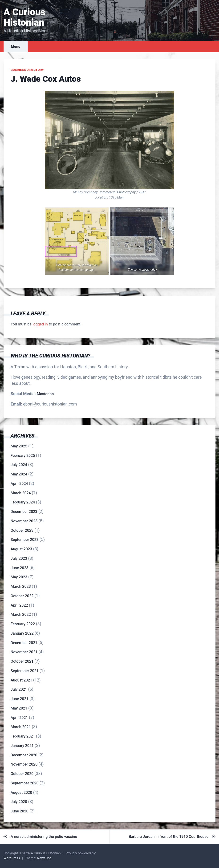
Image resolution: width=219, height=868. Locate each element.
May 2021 (19, 708)
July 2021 (19, 689)
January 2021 (22, 746)
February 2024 (23, 502)
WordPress (12, 858)
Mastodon (45, 394)
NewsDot (44, 858)
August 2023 (21, 549)
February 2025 (23, 456)
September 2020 (25, 783)
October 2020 (22, 774)
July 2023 (19, 558)
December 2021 (24, 643)
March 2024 (21, 493)
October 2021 (22, 661)
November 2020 (24, 764)
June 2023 (20, 568)
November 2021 (24, 652)
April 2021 (19, 718)
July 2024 (19, 465)
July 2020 (19, 802)
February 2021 (23, 736)
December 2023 (24, 512)
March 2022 (21, 614)
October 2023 (22, 530)
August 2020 (21, 793)
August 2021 (21, 680)
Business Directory (27, 70)
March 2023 (21, 586)
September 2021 (25, 671)
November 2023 (24, 521)
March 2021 (21, 727)
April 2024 (19, 484)
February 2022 (23, 624)
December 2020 (24, 755)
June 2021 (20, 699)
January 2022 (22, 633)
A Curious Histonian (24, 17)
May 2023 (19, 577)
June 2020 (20, 811)
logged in (40, 324)
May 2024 (19, 474)
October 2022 (22, 596)
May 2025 (19, 446)
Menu (16, 47)
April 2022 (19, 605)
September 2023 (25, 540)
